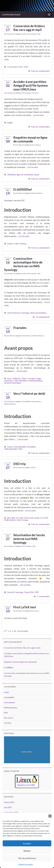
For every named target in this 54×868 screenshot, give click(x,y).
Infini (16, 244)
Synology (25, 313)
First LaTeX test (25, 607)
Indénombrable (11, 449)
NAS (39, 34)
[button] (50, 816)
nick (8, 34)
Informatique (32, 34)
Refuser (27, 851)
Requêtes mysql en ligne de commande (30, 139)
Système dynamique (13, 383)
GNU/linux (12, 175)
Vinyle (25, 520)
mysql (36, 175)
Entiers (10, 244)
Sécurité (11, 592)
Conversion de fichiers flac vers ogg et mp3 (29, 28)
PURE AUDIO (10, 520)
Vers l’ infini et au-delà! (29, 393)
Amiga (10, 123)
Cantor (10, 447)
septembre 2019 (11, 812)
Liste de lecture (14, 313)
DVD (26, 518)
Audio (24, 34)
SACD (19, 520)
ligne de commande (25, 175)
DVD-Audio (35, 518)
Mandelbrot (24, 381)
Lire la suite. (39, 115)
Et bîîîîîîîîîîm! (23, 189)
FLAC (20, 67)
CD (17, 518)
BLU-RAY (11, 518)
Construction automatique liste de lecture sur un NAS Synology (23, 264)
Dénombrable (20, 447)
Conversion (12, 67)
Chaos (24, 379)
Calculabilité (26, 401)
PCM (46, 518)
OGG (26, 67)
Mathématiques (37, 193)
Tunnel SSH (29, 592)
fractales (13, 223)
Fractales (20, 328)
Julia (16, 381)
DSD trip (20, 464)
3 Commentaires (43, 317)
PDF (23, 200)
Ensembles (31, 447)
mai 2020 (8, 807)
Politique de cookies (26, 864)
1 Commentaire (43, 596)
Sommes (23, 244)
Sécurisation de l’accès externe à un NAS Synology (29, 539)
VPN (37, 592)
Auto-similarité (14, 379)
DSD (21, 518)
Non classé (35, 611)
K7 (42, 518)
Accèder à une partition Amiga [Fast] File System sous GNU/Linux (30, 85)
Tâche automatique (38, 313)
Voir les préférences (27, 858)
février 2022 (9, 802)
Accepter (27, 843)
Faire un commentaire (41, 71)
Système (35, 93)
